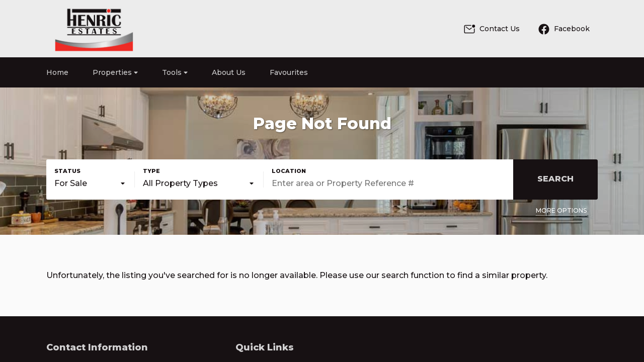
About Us (229, 72)
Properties (115, 72)
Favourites (289, 72)
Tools (175, 72)
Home (57, 72)
